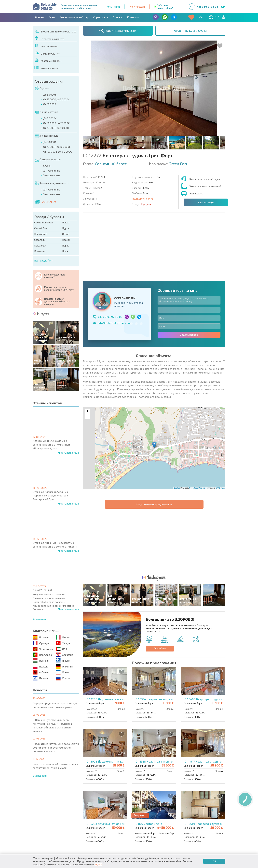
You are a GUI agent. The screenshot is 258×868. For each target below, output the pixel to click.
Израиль (41, 678)
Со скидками (140, 825)
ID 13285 (119, 576)
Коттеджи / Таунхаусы (98, 821)
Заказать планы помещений (205, 186)
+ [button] (87, 350)
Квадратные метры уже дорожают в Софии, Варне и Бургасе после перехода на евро (56, 747)
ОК (214, 861)
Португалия (43, 655)
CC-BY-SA (220, 426)
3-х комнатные (47, 136)
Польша (41, 666)
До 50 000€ (50, 118)
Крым (62, 672)
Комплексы (46, 68)
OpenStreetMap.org (197, 426)
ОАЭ (61, 649)
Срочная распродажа (193, 825)
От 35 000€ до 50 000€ (56, 99)
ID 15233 (119, 701)
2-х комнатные (47, 112)
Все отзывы (39, 619)
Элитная (137, 821)
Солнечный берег (44, 222)
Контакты (133, 17)
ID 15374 (165, 576)
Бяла (65, 251)
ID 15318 (169, 638)
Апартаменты (48, 60)
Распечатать (196, 193)
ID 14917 (209, 638)
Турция (63, 643)
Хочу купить (114, 7)
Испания (41, 637)
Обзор (66, 234)
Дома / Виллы (44, 829)
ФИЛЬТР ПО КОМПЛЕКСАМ (190, 31)
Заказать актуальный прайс (205, 179)
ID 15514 (212, 701)
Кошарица (40, 246)
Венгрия (41, 661)
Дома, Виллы (47, 53)
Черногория (43, 649)
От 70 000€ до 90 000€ (56, 128)
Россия (63, 678)
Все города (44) (43, 260)
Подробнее (160, 525)
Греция (63, 661)
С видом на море (47, 159)
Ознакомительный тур (74, 17)
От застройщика (49, 38)
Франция (41, 643)
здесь (98, 864)
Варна (66, 246)
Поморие (39, 251)
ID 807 (148, 701)
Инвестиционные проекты (196, 829)
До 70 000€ (50, 142)
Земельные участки (144, 829)
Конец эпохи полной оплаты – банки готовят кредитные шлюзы (56, 766)
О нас (52, 17)
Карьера (103, 807)
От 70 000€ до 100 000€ (57, 147)
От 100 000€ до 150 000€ (58, 152)
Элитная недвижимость (52, 183)
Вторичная (90, 825)
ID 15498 (216, 576)
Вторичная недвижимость (55, 31)
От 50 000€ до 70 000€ (56, 123)
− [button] (87, 355)
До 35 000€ (50, 95)
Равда (66, 222)
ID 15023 (119, 638)
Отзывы (118, 17)
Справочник (101, 17)
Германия (64, 666)
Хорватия (64, 655)
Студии (42, 88)
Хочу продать (138, 7)
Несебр (66, 240)
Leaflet (177, 426)
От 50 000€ (50, 104)
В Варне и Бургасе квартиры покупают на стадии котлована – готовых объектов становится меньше (53, 725)
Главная (40, 17)
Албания (41, 672)
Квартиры (46, 46)
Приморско (41, 234)
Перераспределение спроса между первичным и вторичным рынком (55, 705)
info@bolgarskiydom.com (114, 261)
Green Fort (178, 164)
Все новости (40, 776)
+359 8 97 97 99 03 (110, 255)
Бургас (66, 228)
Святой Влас (41, 228)
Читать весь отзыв (69, 453)
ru (213, 17)
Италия (63, 637)
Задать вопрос (189, 273)
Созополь (40, 240)
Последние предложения (196, 821)
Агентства (70, 807)
